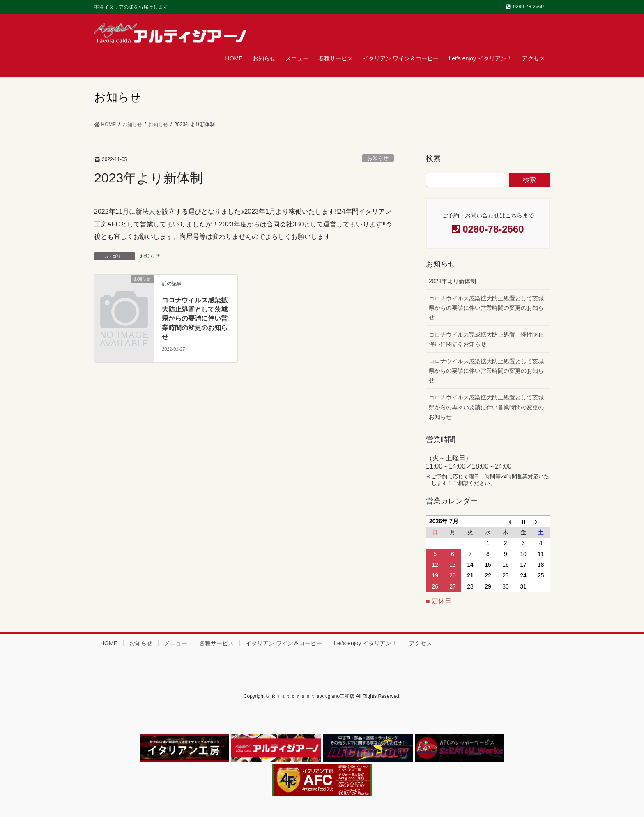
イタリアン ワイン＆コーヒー (284, 643)
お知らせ (378, 158)
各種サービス (216, 643)
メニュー (176, 643)
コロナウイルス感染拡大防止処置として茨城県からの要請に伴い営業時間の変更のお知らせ (195, 319)
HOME (109, 643)
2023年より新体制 (452, 281)
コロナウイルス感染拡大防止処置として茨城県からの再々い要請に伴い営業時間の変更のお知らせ (486, 407)
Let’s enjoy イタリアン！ (366, 643)
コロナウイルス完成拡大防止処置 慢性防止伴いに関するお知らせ (486, 339)
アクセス (421, 643)
